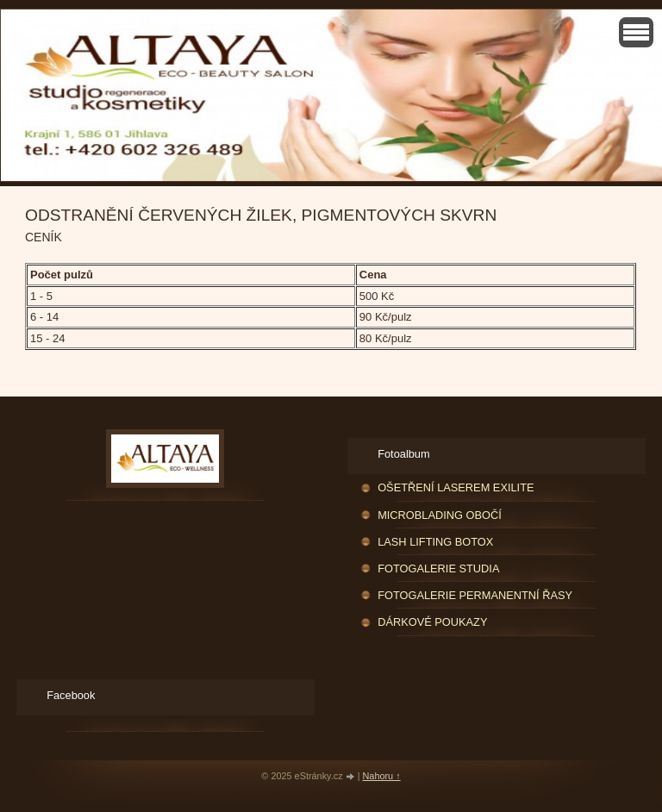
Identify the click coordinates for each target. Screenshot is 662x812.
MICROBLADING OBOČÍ (440, 515)
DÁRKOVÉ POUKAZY (432, 622)
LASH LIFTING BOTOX (435, 542)
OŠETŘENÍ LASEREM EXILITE (456, 487)
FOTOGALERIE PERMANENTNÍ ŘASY (475, 595)
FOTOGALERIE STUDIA (438, 568)
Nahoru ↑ (382, 776)
